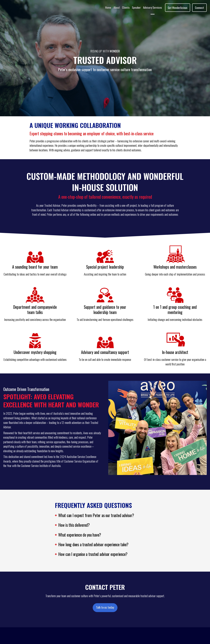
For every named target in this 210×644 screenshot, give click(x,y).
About (117, 7)
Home (108, 7)
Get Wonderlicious (178, 8)
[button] (105, 516)
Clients (126, 7)
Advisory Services (152, 7)
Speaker (136, 7)
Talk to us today (105, 607)
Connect (199, 8)
